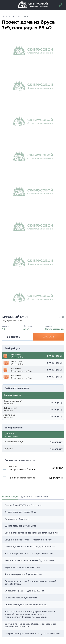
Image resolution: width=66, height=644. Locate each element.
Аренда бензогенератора (36, 478)
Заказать (49, 337)
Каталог (17, 17)
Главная (6, 17)
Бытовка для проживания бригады (36, 468)
